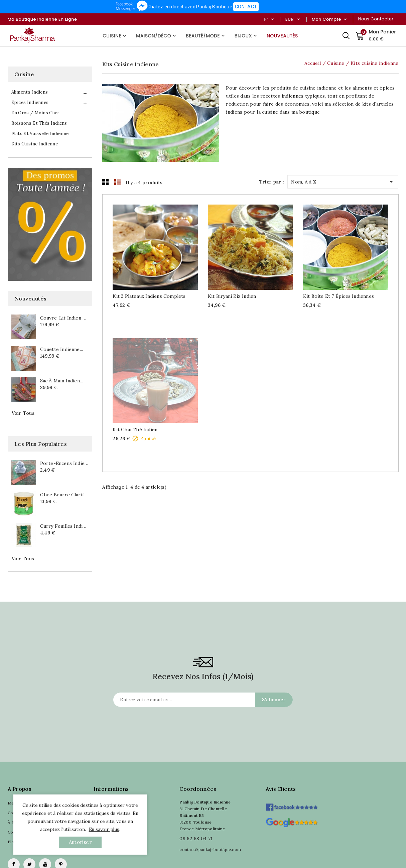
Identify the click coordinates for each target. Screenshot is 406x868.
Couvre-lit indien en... (64, 318)
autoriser (80, 842)
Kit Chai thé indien (135, 429)
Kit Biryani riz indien (232, 296)
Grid (106, 182)
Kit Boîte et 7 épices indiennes (339, 296)
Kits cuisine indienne (35, 144)
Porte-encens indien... (64, 463)
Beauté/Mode (206, 36)
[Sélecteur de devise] (298, 19)
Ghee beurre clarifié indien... (64, 495)
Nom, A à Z (343, 180)
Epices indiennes (30, 102)
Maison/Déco (157, 36)
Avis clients (281, 789)
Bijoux (246, 36)
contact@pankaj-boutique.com (210, 849)
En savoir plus (104, 829)
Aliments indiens (30, 92)
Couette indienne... (62, 349)
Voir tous (23, 413)
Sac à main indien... (62, 381)
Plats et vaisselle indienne (40, 134)
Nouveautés (282, 36)
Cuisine (115, 36)
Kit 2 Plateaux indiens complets (149, 296)
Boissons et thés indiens (39, 123)
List (117, 182)
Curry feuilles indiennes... (64, 526)
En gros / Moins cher (35, 113)
